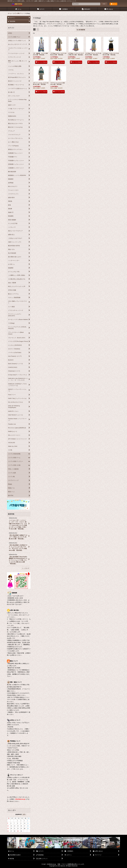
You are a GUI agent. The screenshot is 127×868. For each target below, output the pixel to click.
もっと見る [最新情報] (26, 568)
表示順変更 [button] (81, 30)
